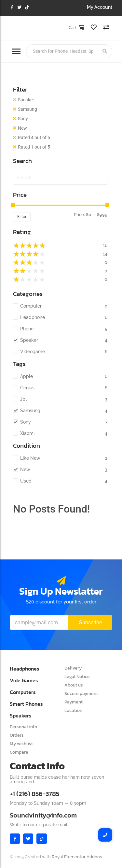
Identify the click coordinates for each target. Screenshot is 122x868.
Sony (23, 119)
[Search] (62, 51)
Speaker (26, 100)
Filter (22, 217)
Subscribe (90, 622)
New (22, 128)
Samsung (27, 109)
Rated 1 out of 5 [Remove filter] (34, 147)
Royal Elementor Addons (77, 857)
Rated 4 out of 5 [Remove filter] (34, 137)
